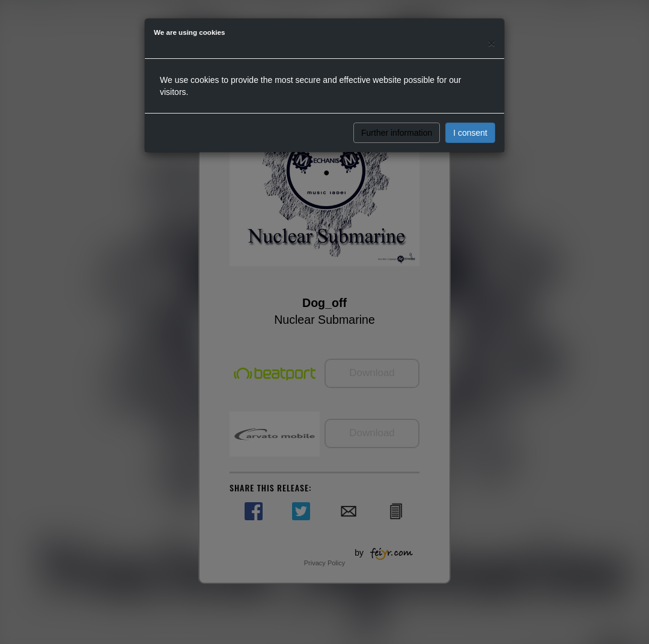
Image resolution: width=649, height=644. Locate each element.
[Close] (492, 43)
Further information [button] (397, 133)
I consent (470, 133)
